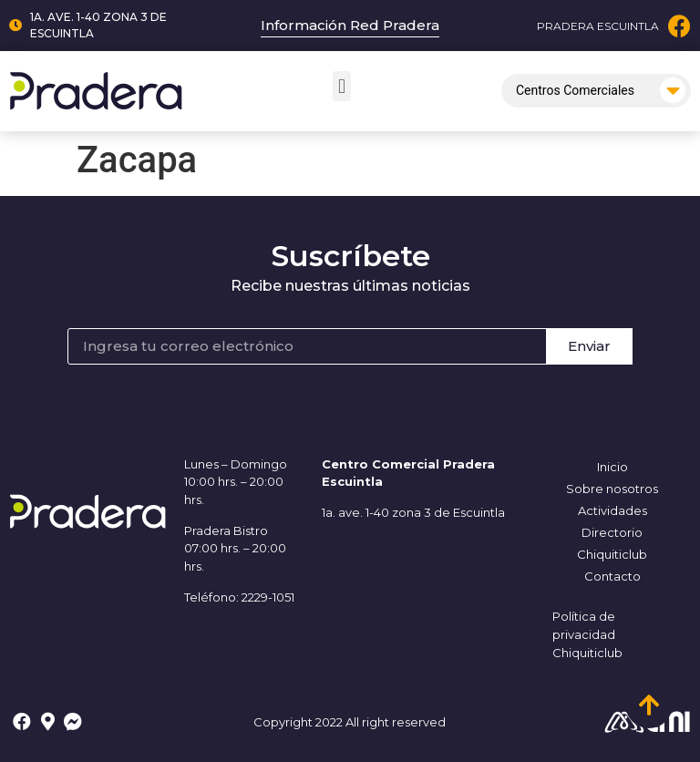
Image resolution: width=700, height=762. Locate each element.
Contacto (612, 576)
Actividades (612, 510)
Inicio (612, 467)
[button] (341, 86)
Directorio (612, 532)
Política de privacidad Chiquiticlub (587, 634)
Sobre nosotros (612, 489)
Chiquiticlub (612, 554)
